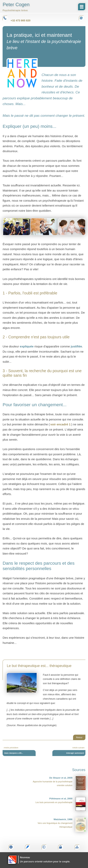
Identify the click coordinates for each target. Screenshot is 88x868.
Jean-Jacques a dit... (14, 753)
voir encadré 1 (61, 424)
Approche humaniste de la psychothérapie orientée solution (59, 783)
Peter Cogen (16, 7)
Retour (79, 737)
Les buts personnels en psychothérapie (61, 804)
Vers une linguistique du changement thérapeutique (62, 825)
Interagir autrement (75, 753)
